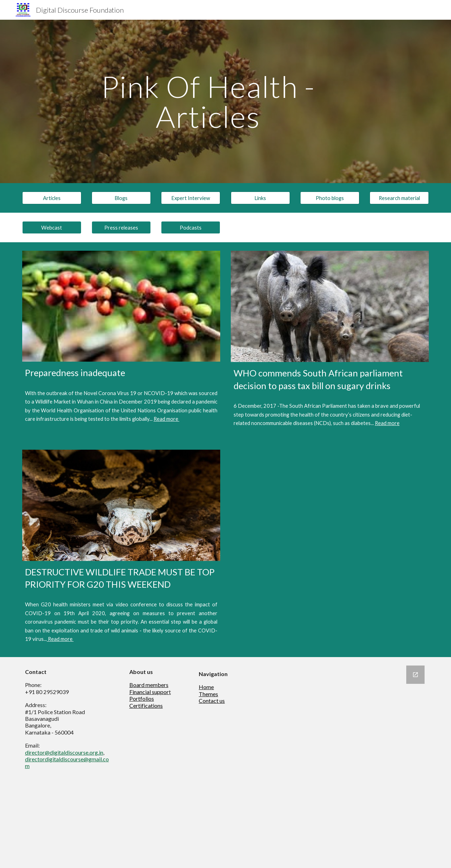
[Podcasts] (191, 227)
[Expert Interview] (191, 198)
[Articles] (52, 198)
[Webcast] (52, 227)
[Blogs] (121, 198)
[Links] (260, 198)
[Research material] (399, 198)
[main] (208, 102)
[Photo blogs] (330, 198)
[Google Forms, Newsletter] (347, 763)
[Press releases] (121, 227)
